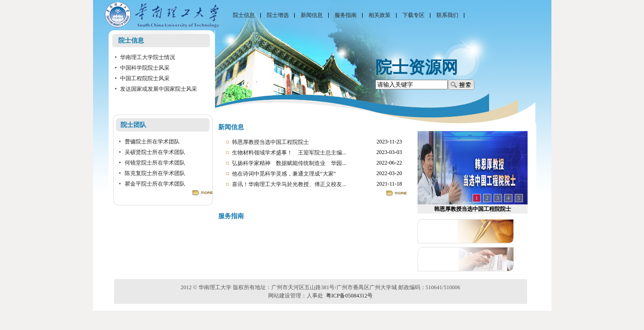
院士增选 (278, 15)
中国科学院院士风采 (145, 68)
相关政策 (380, 15)
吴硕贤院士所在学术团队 (155, 152)
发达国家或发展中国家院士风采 (159, 89)
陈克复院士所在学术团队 (155, 173)
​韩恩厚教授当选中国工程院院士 (270, 142)
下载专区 (413, 15)
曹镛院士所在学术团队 (152, 142)
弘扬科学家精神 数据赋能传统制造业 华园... (289, 163)
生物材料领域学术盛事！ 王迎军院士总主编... (289, 153)
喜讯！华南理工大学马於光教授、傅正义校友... (289, 184)
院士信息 (244, 15)
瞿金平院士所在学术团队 (155, 184)
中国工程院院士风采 (145, 78)
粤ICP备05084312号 (350, 296)
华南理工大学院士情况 (148, 57)
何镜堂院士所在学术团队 (155, 163)
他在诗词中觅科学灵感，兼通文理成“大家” (284, 174)
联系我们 (447, 15)
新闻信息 (312, 15)
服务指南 (346, 15)
